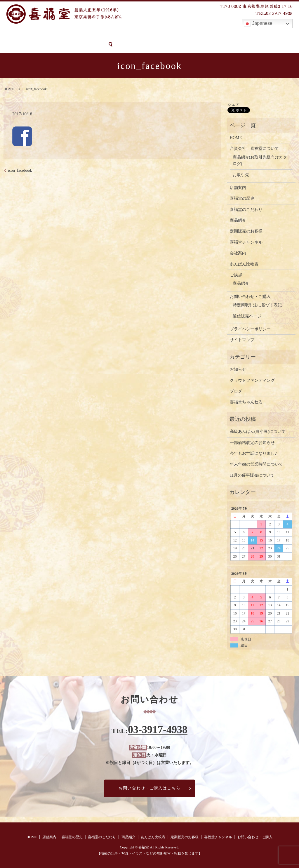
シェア (234, 104)
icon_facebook (20, 170)
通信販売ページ (247, 316)
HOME (10, 34)
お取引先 (241, 174)
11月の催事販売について (252, 475)
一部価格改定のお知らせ (252, 442)
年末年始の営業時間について (256, 464)
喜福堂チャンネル (243, 34)
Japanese (258, 24)
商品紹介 (131, 34)
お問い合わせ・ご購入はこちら (149, 788)
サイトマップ (242, 340)
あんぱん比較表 (162, 34)
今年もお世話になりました (254, 453)
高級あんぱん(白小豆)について (258, 431)
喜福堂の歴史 (61, 34)
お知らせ (238, 369)
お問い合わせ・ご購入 (25, 44)
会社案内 (238, 253)
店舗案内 (32, 34)
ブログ (236, 391)
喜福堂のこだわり (98, 34)
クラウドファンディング (252, 380)
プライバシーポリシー (250, 329)
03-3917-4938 (158, 729)
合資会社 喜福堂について (254, 148)
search (58, 44)
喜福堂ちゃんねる (246, 402)
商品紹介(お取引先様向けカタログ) (260, 160)
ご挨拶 (236, 275)
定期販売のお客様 (202, 34)
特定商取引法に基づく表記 (257, 305)
